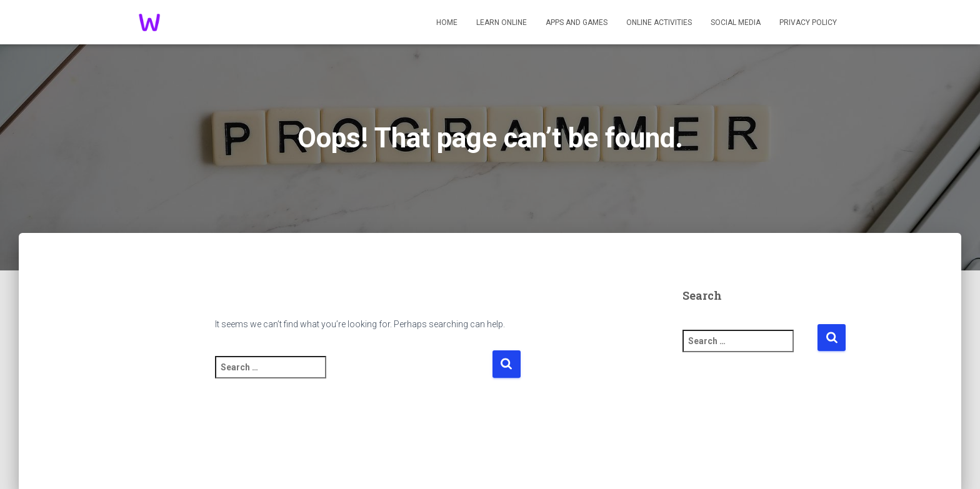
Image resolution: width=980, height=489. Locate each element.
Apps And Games (577, 22)
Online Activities (659, 22)
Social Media (736, 22)
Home (447, 22)
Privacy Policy (808, 22)
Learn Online (502, 22)
